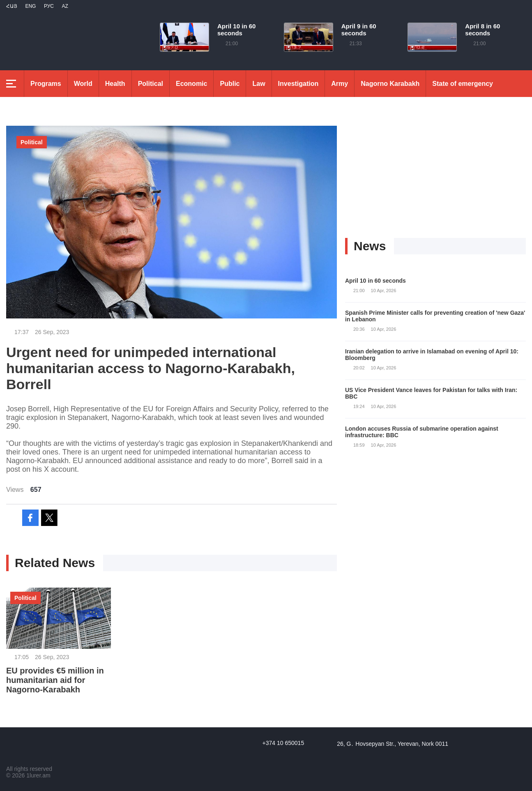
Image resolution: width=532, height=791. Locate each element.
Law (259, 84)
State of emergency (463, 84)
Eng (30, 6)
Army (340, 84)
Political (151, 84)
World (83, 84)
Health (115, 84)
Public (230, 84)
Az (65, 6)
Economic (191, 84)
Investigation (298, 84)
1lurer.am (38, 775)
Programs (46, 84)
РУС (49, 6)
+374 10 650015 (283, 743)
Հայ (12, 6)
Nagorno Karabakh (390, 84)
